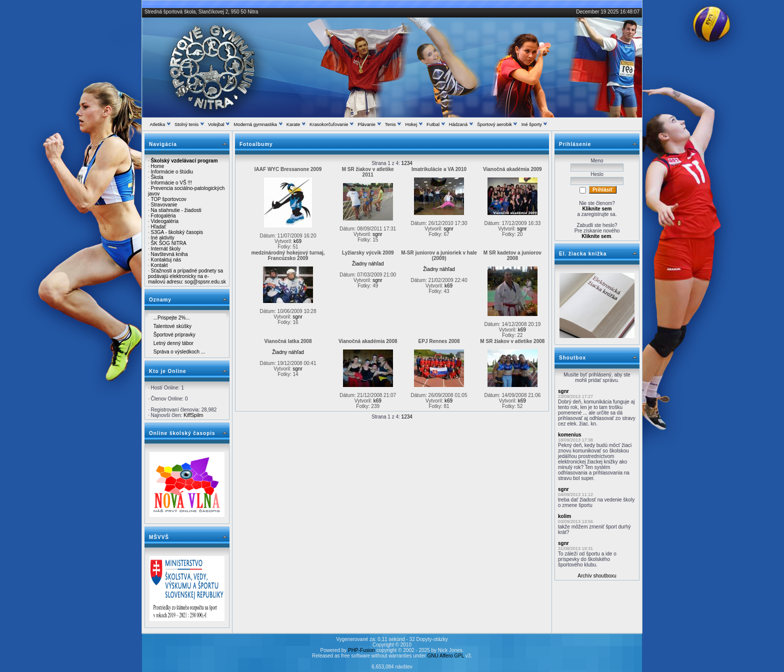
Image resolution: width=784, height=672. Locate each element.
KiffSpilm (193, 415)
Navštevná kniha (169, 254)
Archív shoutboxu (597, 576)
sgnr (377, 234)
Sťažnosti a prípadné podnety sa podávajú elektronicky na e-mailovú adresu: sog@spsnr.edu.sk (187, 276)
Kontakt (159, 265)
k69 (297, 241)
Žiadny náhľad (368, 264)
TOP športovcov (168, 199)
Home (158, 166)
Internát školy (166, 249)
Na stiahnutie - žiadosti (176, 210)
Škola (157, 177)
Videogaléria (165, 221)
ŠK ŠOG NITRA (169, 243)
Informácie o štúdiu (172, 172)
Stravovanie (164, 205)
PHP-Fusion (361, 650)
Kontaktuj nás (166, 260)
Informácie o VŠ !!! (171, 183)
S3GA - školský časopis (177, 232)
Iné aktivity (163, 238)
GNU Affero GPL (446, 656)
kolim (564, 516)
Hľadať (159, 227)
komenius (570, 435)
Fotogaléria (163, 216)
